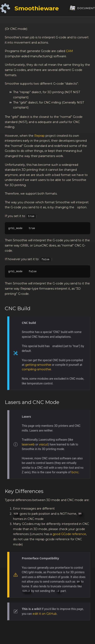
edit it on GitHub (45, 614)
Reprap (39, 136)
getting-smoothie (38, 365)
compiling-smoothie (36, 369)
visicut (43, 444)
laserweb (28, 444)
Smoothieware (37, 8)
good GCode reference (69, 534)
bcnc (75, 472)
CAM (69, 51)
